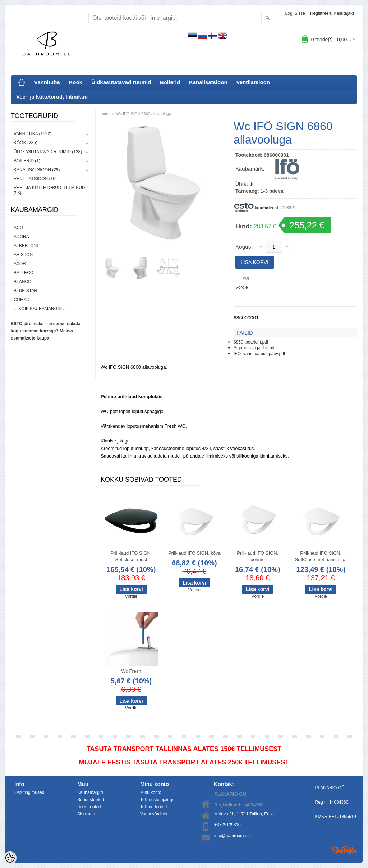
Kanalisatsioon (208, 82)
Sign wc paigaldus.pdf (255, 348)
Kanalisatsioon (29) (37, 170)
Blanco (22, 282)
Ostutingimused (29, 792)
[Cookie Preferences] (10, 858)
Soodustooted (91, 800)
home (106, 114)
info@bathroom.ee (232, 836)
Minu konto (151, 792)
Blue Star (26, 291)
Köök (76, 82)
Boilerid (170, 82)
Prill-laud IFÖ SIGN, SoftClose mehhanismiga (321, 556)
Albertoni (26, 246)
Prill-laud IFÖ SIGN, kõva (194, 553)
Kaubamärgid (90, 792)
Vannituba (47, 82)
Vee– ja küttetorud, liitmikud (52, 97)
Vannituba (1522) (33, 134)
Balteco (24, 273)
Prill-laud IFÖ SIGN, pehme (257, 556)
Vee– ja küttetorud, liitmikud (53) (49, 190)
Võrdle (242, 287)
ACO (18, 228)
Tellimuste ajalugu (157, 800)
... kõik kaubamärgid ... (40, 309)
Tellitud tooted (153, 807)
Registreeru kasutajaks (332, 13)
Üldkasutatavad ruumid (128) (48, 152)
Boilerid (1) (27, 161)
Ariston (23, 255)
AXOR (20, 264)
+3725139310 (227, 825)
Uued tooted (89, 807)
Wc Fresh (131, 671)
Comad (22, 300)
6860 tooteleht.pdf (251, 342)
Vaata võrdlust (154, 814)
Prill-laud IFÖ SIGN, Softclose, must (131, 556)
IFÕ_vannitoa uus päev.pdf (259, 354)
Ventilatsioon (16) (35, 179)
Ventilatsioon (253, 82)
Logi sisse (295, 13)
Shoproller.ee (345, 850)
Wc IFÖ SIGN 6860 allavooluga (144, 114)
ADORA (21, 237)
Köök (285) (26, 143)
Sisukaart (86, 814)
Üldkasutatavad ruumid (121, 82)
